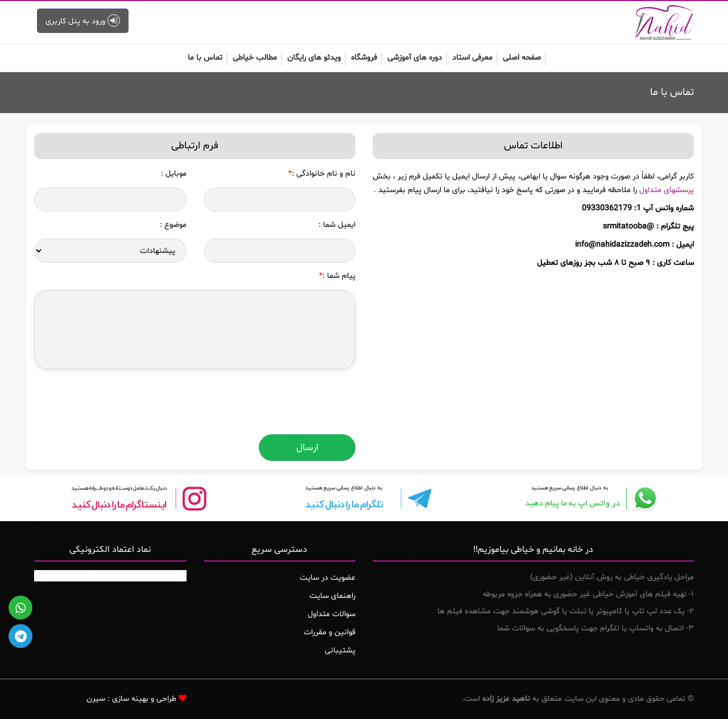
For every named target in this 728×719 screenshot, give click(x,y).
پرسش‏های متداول (667, 190)
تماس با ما (205, 58)
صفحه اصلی (522, 58)
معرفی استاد (472, 58)
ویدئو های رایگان (314, 58)
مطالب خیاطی (255, 58)
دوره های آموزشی (415, 58)
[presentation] (269, 404)
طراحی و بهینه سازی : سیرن (131, 699)
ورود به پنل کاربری (83, 20)
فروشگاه (364, 58)
